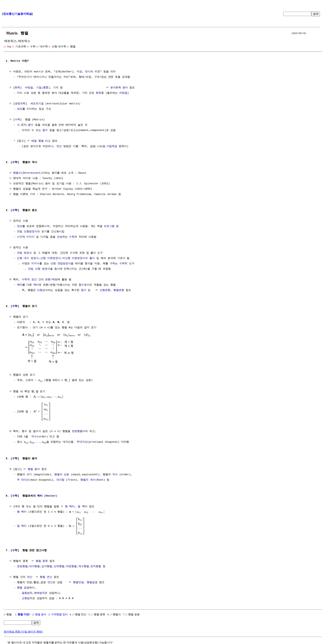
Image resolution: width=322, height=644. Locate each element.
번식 (88, 72)
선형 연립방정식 (61, 264)
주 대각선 (23, 480)
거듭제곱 (112, 146)
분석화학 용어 (119, 88)
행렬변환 (119, 290)
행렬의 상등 (62, 475)
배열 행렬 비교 (41, 141)
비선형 (66, 258)
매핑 (55, 280)
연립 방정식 (25, 253)
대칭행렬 (71, 566)
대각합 (60, 480)
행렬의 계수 (88, 480)
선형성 (41, 290)
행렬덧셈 (78, 582)
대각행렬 (34, 566)
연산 (59, 146)
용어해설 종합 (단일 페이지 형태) (23, 632)
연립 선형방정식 (27, 232)
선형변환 (105, 290)
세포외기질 (37, 104)
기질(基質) (43, 88)
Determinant (32, 173)
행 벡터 (70, 507)
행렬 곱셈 (23, 588)
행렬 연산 (46, 577)
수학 (17, 120)
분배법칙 (39, 593)
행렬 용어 (34, 469)
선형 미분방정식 (51, 258)
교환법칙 (27, 598)
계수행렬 (84, 566)
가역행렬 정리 (59, 614)
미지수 (35, 264)
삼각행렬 (47, 566)
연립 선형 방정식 (39, 269)
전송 (60, 237)
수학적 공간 (30, 280)
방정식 (35, 258)
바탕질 (29, 88)
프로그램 (109, 226)
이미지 (30, 237)
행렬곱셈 (92, 582)
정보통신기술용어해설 (17, 14)
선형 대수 (23, 258)
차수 (34, 437)
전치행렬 (96, 566)
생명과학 (20, 104)
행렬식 (17, 173)
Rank (100, 480)
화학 (17, 88)
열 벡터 (83, 507)
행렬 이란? (24, 614)
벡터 (20, 285)
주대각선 (82, 442)
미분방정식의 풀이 (83, 258)
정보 (20, 226)
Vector (51, 496)
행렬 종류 (42, 561)
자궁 (79, 72)
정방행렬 (78, 431)
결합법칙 (27, 593)
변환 (48, 280)
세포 (20, 109)
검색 (316, 14)
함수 (31, 125)
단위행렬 (59, 566)
